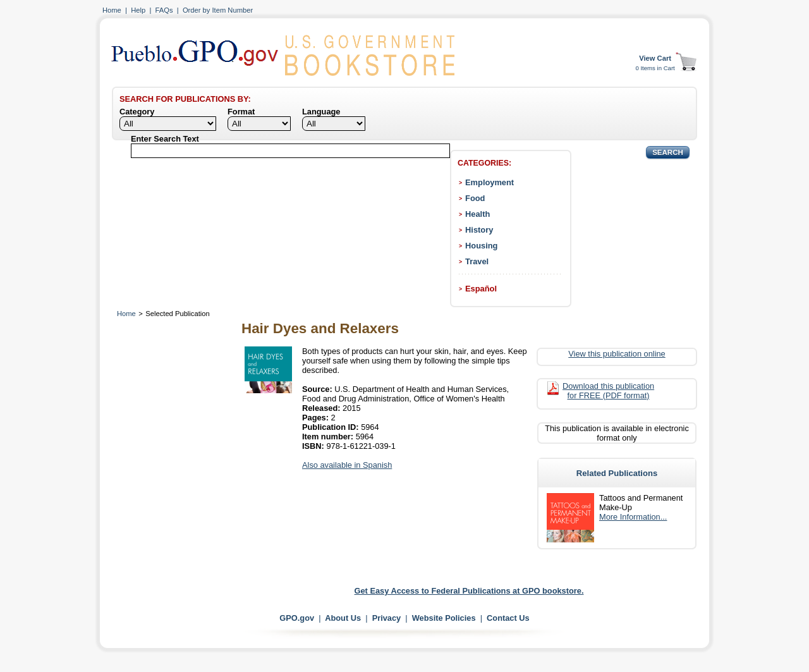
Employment (490, 182)
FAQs (164, 10)
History (479, 230)
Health (477, 214)
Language (321, 112)
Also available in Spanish (347, 465)
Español (481, 289)
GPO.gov (297, 618)
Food (475, 198)
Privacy (387, 618)
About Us (343, 618)
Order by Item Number (218, 10)
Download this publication (608, 391)
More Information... (633, 517)
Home (112, 10)
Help (138, 10)
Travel (477, 261)
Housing (481, 246)
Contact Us (508, 618)
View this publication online (617, 354)
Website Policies (444, 618)
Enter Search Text (165, 139)
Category (137, 112)
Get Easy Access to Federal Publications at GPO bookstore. (469, 591)
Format (241, 112)
